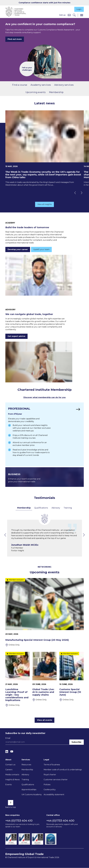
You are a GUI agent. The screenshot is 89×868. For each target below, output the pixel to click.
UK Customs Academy (32, 795)
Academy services (41, 85)
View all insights (44, 204)
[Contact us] (69, 15)
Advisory (56, 508)
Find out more (15, 39)
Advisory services (64, 85)
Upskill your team (41, 250)
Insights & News (12, 780)
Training (68, 508)
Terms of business (52, 765)
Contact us (10, 765)
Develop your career (18, 250)
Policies (47, 785)
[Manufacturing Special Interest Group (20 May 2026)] (45, 612)
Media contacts (12, 775)
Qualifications (41, 508)
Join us (62, 15)
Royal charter (50, 775)
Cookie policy (50, 790)
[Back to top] (11, 803)
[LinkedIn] (7, 752)
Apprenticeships (29, 790)
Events (8, 785)
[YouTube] (12, 752)
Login (79, 9)
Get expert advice (16, 336)
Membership (56, 92)
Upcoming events (36, 92)
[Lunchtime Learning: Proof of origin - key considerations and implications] (17, 679)
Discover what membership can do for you (45, 398)
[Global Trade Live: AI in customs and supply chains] (44, 679)
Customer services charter (56, 780)
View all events (45, 720)
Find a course (20, 85)
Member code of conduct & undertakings (63, 770)
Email (8, 738)
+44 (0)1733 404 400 (60, 821)
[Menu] (82, 15)
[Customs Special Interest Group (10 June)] (72, 682)
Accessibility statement (54, 795)
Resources (26, 765)
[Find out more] (45, 435)
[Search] (74, 15)
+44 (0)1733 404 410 (19, 821)
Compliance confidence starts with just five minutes (44, 3)
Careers (9, 770)
